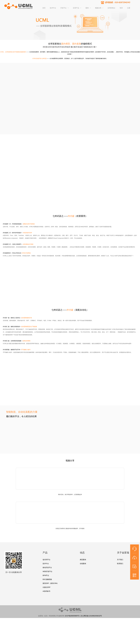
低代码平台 (46, 560)
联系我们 (120, 564)
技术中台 (46, 564)
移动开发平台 (47, 567)
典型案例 (83, 560)
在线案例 (83, 564)
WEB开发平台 (47, 571)
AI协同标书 (46, 591)
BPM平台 (46, 575)
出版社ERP (47, 587)
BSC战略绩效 (47, 579)
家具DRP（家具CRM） (51, 583)
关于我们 (120, 560)
